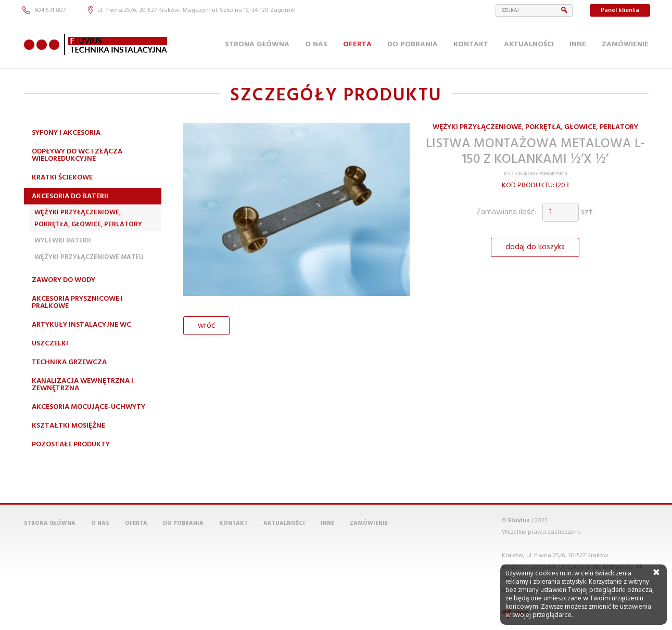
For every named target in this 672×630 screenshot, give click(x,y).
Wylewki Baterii (63, 241)
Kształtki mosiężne (68, 426)
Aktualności (529, 44)
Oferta (357, 44)
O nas (316, 44)
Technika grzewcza (69, 362)
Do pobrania (413, 44)
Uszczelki (50, 344)
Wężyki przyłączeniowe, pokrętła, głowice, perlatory (88, 218)
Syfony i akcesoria (66, 133)
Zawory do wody (64, 280)
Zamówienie (625, 44)
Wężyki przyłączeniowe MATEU (89, 257)
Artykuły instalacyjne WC (81, 325)
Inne (578, 44)
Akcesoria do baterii (70, 196)
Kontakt (471, 44)
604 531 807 (44, 10)
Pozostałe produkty (71, 445)
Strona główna (257, 44)
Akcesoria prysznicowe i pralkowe (77, 303)
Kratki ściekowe (62, 178)
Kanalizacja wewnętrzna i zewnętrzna (83, 385)
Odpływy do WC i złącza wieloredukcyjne (77, 155)
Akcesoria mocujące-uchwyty (88, 407)
